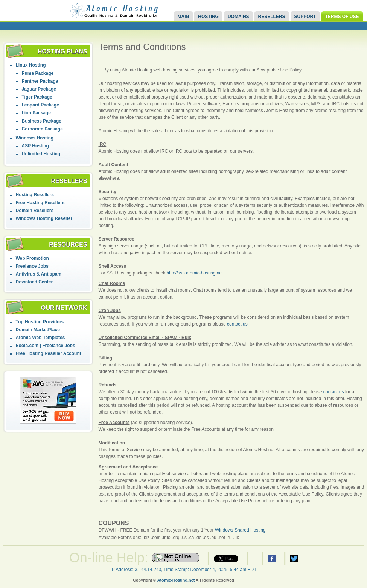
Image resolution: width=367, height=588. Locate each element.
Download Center (34, 282)
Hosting (208, 17)
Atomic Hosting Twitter (294, 559)
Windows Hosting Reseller (44, 218)
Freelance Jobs (32, 266)
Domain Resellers (35, 211)
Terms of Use (342, 17)
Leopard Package (40, 105)
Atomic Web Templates (40, 338)
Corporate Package (42, 129)
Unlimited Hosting (41, 154)
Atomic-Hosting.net (176, 580)
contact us (237, 324)
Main (183, 17)
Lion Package (36, 113)
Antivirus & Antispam (39, 274)
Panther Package (40, 81)
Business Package (42, 121)
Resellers (272, 17)
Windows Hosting (35, 138)
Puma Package (38, 73)
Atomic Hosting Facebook (272, 559)
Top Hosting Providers (40, 322)
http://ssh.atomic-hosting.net (195, 273)
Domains (238, 17)
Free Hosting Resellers (40, 203)
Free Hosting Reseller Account (49, 353)
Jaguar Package (39, 89)
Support (305, 17)
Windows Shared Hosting (240, 530)
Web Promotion (32, 258)
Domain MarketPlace (38, 330)
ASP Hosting (35, 146)
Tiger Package (37, 97)
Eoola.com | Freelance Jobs (46, 346)
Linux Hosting (31, 65)
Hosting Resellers (35, 195)
